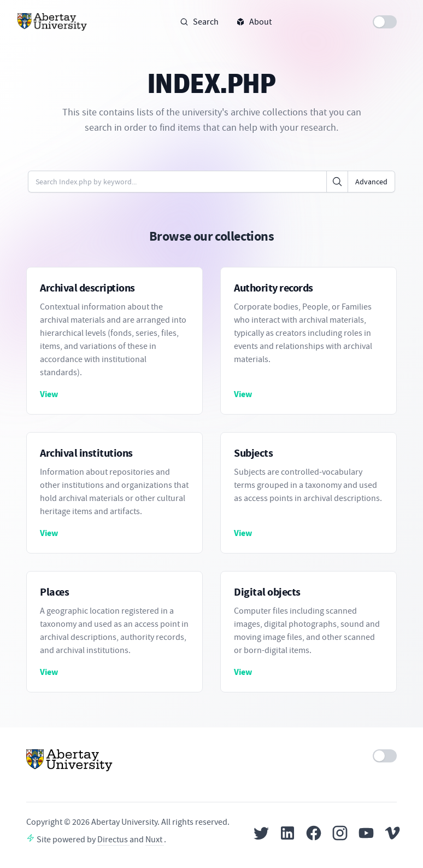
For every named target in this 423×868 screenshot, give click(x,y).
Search (199, 22)
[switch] (385, 22)
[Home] (52, 22)
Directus (113, 840)
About (254, 22)
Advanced (371, 182)
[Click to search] (337, 182)
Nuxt (155, 840)
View (49, 394)
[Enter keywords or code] (177, 182)
